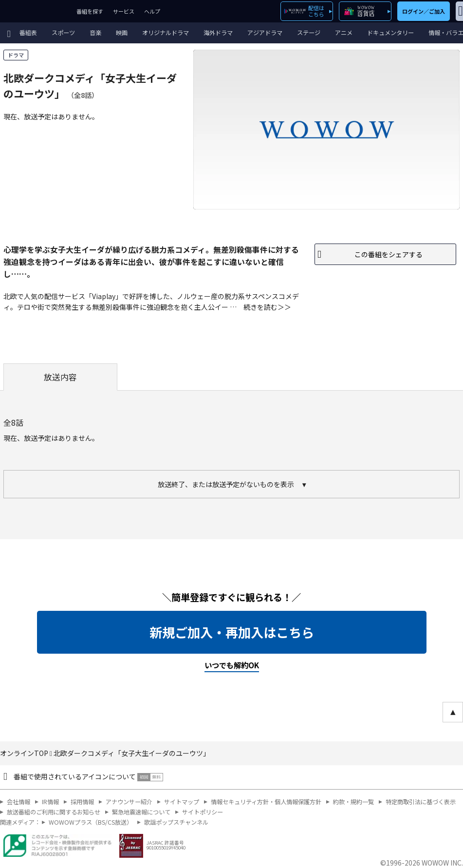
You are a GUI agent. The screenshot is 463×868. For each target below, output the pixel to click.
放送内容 (60, 377)
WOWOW (36, 11)
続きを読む (260, 307)
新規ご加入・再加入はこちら (232, 632)
